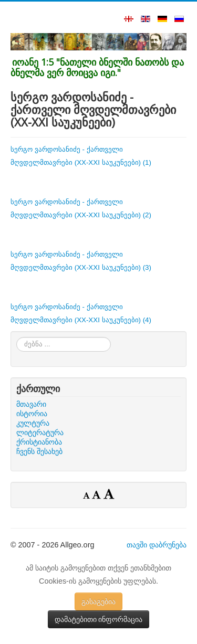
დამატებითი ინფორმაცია (99, 619)
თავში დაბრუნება (157, 545)
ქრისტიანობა (39, 442)
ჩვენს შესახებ (39, 451)
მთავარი (31, 404)
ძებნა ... (17, 337)
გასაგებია (98, 601)
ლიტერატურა (40, 432)
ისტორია (32, 414)
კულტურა (33, 423)
